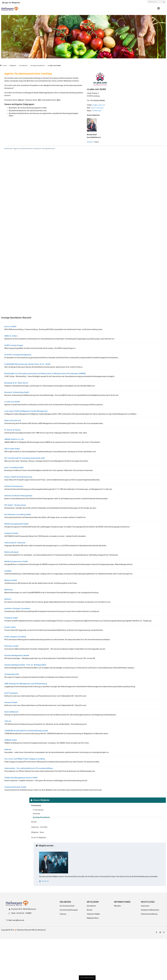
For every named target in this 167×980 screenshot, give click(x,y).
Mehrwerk (9, 590)
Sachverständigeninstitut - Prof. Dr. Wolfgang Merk (25, 665)
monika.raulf (97, 111)
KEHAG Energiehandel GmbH (16, 524)
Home (5, 65)
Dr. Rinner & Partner (13, 430)
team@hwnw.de (18, 920)
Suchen (165, 3)
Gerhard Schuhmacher (14, 486)
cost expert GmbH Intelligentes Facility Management (26, 411)
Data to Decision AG (13, 420)
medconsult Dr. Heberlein (15, 543)
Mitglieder (13, 65)
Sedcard (90, 142)
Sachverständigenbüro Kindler (17, 655)
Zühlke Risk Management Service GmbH (21, 778)
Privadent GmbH (11, 618)
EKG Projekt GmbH (12, 449)
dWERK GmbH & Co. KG (14, 439)
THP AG (8, 721)
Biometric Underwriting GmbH (17, 392)
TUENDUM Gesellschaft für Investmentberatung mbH (26, 731)
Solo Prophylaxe (11, 693)
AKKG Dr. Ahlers (11, 336)
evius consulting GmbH (14, 467)
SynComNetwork (11, 712)
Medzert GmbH (11, 580)
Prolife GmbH (10, 627)
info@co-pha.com (99, 105)
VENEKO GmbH (11, 740)
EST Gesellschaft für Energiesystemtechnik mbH (25, 458)
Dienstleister (23, 65)
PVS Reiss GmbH (11, 646)
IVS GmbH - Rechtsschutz (15, 505)
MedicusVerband (11, 552)
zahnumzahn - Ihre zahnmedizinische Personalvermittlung (29, 768)
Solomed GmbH (11, 702)
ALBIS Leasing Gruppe (14, 345)
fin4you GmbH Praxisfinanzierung (18, 477)
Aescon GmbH (10, 327)
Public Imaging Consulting (15, 637)
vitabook (8, 749)
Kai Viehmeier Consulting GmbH (18, 514)
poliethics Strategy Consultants (17, 608)
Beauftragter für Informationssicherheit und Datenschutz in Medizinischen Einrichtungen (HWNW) (45, 374)
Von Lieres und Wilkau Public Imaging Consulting (25, 759)
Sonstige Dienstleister (37, 65)
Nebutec (8, 599)
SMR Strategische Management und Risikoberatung (26, 684)
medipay (8, 571)
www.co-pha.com (97, 108)
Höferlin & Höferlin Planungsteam (18, 496)
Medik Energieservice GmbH (16, 561)
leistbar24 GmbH (11, 533)
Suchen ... (147, 0)
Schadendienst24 (12, 674)
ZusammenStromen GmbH (15, 787)
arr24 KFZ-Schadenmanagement (18, 355)
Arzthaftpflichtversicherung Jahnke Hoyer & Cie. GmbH (27, 364)
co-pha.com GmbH (12, 402)
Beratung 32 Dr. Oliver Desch (16, 383)
